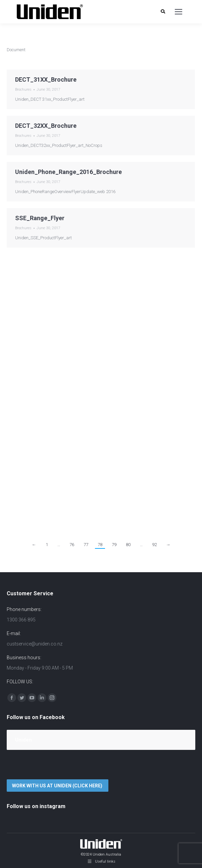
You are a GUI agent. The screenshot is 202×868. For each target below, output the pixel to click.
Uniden (23, 740)
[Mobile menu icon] (179, 12)
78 (100, 545)
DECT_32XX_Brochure (46, 126)
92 (154, 545)
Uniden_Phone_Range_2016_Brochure (68, 172)
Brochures (23, 90)
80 (128, 545)
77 (86, 545)
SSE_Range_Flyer (40, 218)
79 (114, 545)
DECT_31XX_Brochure (46, 79)
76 (72, 545)
